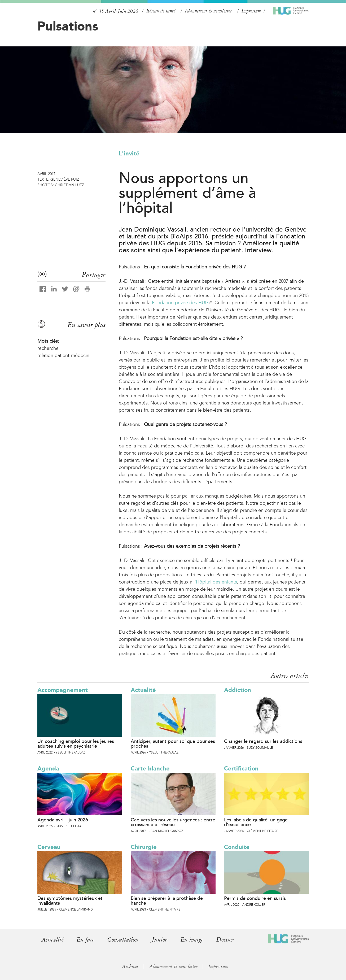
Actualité (143, 690)
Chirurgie (144, 847)
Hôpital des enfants (216, 582)
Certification (241, 768)
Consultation (123, 940)
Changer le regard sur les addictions (263, 741)
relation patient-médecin (63, 355)
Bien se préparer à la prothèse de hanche (167, 901)
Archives (130, 966)
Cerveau (49, 847)
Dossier (225, 940)
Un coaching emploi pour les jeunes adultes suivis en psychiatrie (76, 744)
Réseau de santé (161, 11)
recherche (48, 348)
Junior (159, 940)
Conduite (237, 847)
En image (192, 940)
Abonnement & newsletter (208, 11)
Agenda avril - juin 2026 (63, 820)
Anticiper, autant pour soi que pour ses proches (173, 744)
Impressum (251, 11)
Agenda (48, 768)
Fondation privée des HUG (182, 303)
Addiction (238, 690)
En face (85, 940)
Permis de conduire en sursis (255, 898)
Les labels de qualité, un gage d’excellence (256, 822)
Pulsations (68, 26)
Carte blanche (150, 768)
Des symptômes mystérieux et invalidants (70, 901)
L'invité (129, 153)
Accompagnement (63, 690)
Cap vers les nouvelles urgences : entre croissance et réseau (173, 822)
